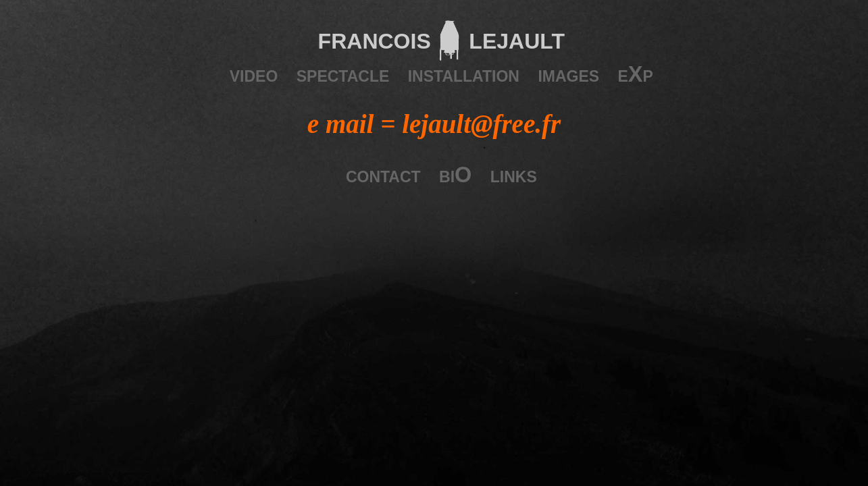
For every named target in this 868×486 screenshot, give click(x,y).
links (514, 175)
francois (375, 38)
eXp (636, 74)
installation (464, 74)
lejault (513, 38)
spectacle (343, 74)
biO (455, 175)
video (254, 74)
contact (383, 175)
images (568, 74)
